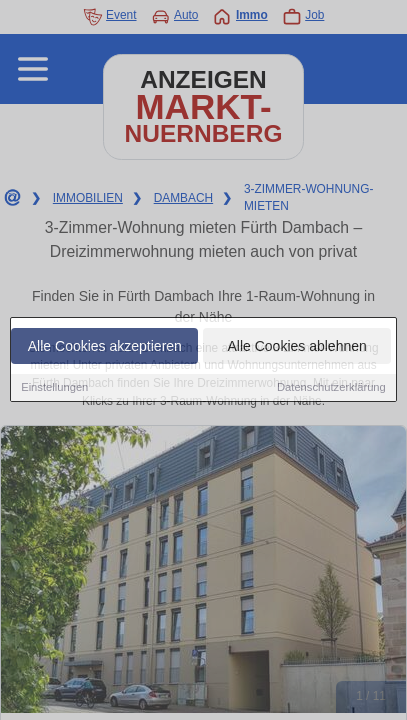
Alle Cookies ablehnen (296, 348)
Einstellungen (54, 389)
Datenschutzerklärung (331, 389)
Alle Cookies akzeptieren (105, 348)
